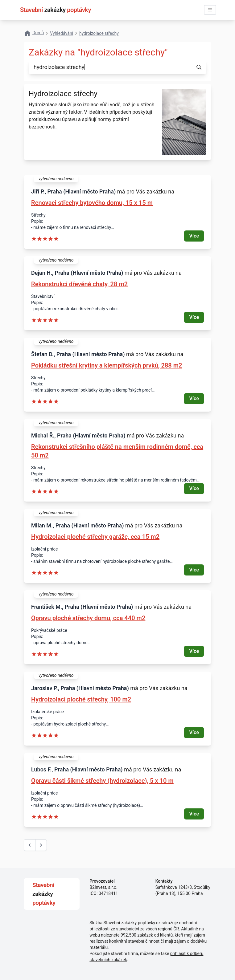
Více (194, 236)
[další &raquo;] (41, 845)
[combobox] (110, 67)
